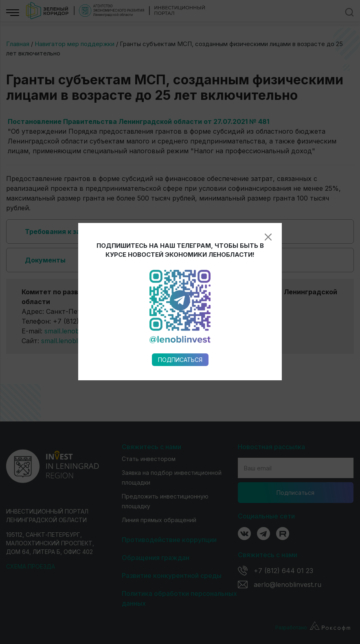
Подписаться (180, 297)
